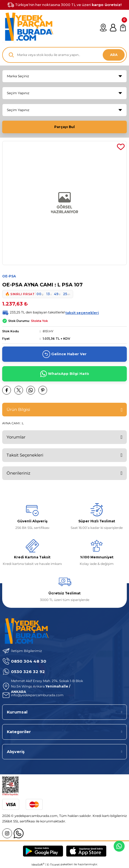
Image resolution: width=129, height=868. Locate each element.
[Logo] (28, 28)
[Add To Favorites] (121, 147)
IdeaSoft (38, 864)
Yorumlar (16, 437)
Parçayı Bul (64, 127)
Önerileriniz (18, 473)
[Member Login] (113, 28)
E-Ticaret (53, 865)
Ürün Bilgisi (18, 409)
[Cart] (123, 28)
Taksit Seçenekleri (25, 455)
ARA (114, 55)
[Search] (64, 55)
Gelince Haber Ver (64, 354)
